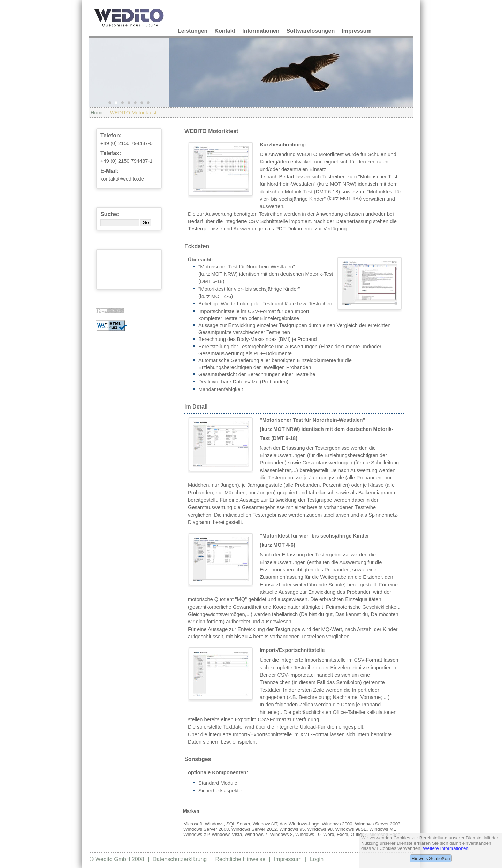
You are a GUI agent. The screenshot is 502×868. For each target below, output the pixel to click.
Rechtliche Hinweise (240, 859)
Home (97, 113)
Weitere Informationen (446, 848)
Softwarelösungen (311, 31)
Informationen (261, 31)
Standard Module (218, 783)
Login (317, 859)
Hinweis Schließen (431, 858)
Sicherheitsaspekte (220, 791)
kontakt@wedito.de (122, 179)
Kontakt (225, 31)
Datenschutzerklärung (180, 859)
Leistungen (193, 31)
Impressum (356, 31)
